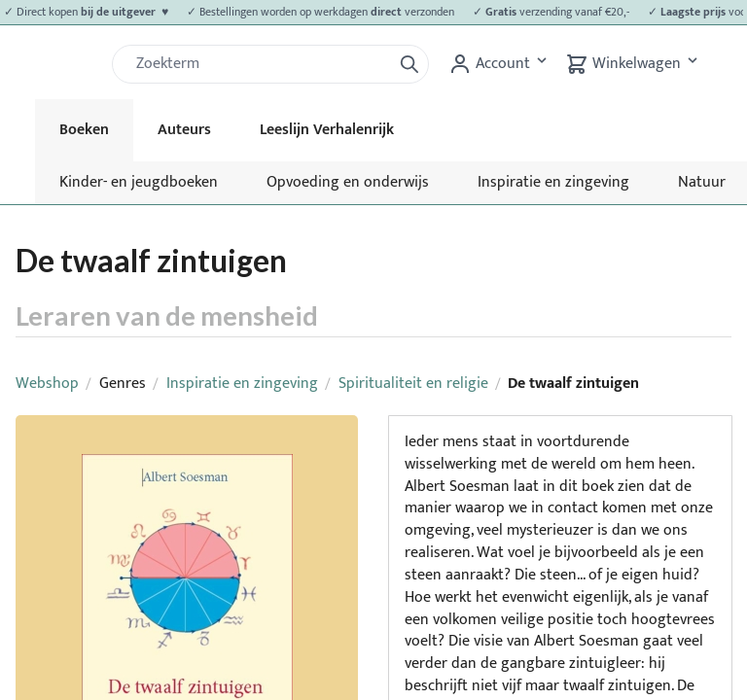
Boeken (84, 130)
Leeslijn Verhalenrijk (327, 130)
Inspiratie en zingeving (553, 182)
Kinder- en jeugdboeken (139, 182)
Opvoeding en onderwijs (348, 182)
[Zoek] (260, 64)
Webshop (47, 384)
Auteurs (184, 130)
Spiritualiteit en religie (413, 384)
